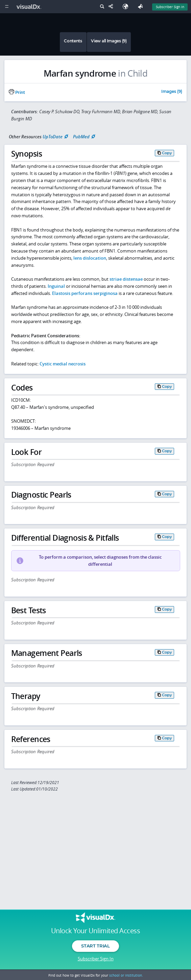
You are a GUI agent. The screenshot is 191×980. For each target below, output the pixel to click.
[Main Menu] (7, 7)
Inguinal (57, 286)
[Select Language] (127, 7)
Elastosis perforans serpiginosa (85, 293)
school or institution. (126, 975)
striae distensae (126, 279)
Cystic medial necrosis (63, 364)
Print (17, 93)
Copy (167, 153)
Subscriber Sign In (96, 959)
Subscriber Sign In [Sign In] (170, 7)
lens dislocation (90, 258)
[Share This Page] (112, 7)
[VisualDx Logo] (30, 7)
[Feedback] (142, 7)
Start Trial (95, 946)
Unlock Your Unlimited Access (95, 931)
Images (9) (172, 92)
